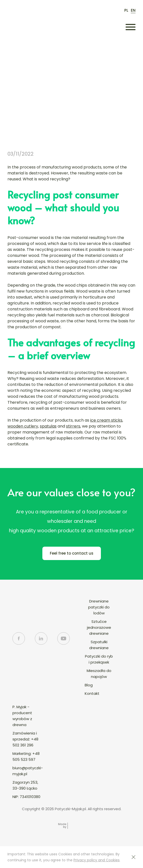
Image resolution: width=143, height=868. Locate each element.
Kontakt (92, 693)
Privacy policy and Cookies (97, 860)
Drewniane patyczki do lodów (99, 607)
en (133, 10)
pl (126, 10)
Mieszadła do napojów (99, 674)
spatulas (48, 426)
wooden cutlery (23, 426)
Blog (89, 685)
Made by (62, 826)
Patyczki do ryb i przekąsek (99, 659)
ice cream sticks (106, 420)
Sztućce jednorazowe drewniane (99, 627)
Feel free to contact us (72, 553)
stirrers (73, 426)
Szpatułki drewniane (99, 645)
